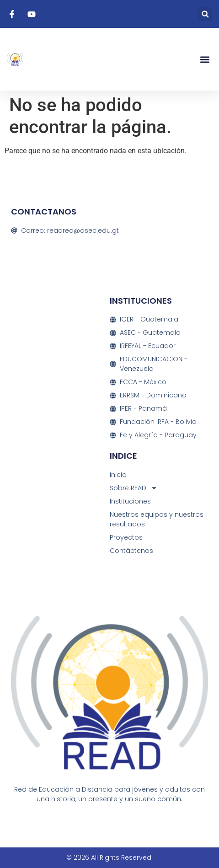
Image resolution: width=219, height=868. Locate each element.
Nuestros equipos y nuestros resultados (157, 519)
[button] (205, 14)
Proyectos (126, 537)
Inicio (118, 475)
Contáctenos (131, 551)
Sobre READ (134, 488)
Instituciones (130, 501)
